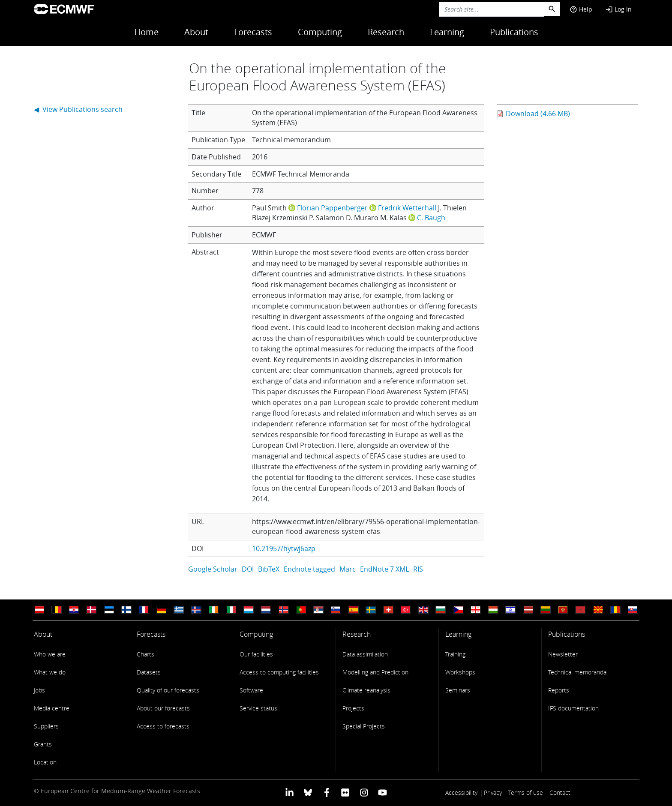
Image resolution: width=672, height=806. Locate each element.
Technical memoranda (577, 672)
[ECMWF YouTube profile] (382, 792)
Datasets (149, 672)
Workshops (460, 672)
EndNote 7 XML (384, 569)
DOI (248, 569)
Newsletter (563, 654)
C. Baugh (431, 218)
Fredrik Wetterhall (407, 208)
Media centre (52, 708)
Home (146, 32)
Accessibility (461, 793)
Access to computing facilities (279, 672)
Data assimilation (365, 654)
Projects (353, 708)
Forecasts (253, 32)
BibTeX (269, 569)
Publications (514, 32)
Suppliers (46, 726)
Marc (348, 569)
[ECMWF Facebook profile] (327, 792)
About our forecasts (163, 708)
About (196, 32)
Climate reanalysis (366, 690)
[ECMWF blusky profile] (308, 792)
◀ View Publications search (78, 109)
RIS (418, 569)
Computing (320, 32)
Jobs (39, 690)
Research (386, 32)
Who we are (50, 654)
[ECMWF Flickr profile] (345, 792)
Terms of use (526, 793)
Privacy (493, 793)
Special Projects (364, 726)
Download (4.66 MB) (538, 114)
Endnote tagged (309, 569)
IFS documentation (573, 708)
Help (581, 9)
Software (251, 690)
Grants (43, 744)
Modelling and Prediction (375, 672)
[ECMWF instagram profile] (364, 792)
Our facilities (256, 654)
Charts (145, 654)
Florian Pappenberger (332, 208)
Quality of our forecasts (168, 690)
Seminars (458, 690)
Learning (447, 32)
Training (455, 654)
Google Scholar (213, 569)
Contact (560, 793)
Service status (258, 708)
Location (45, 762)
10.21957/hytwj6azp (284, 548)
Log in (618, 9)
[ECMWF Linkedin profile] (289, 792)
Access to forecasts (163, 726)
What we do (50, 672)
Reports (559, 690)
